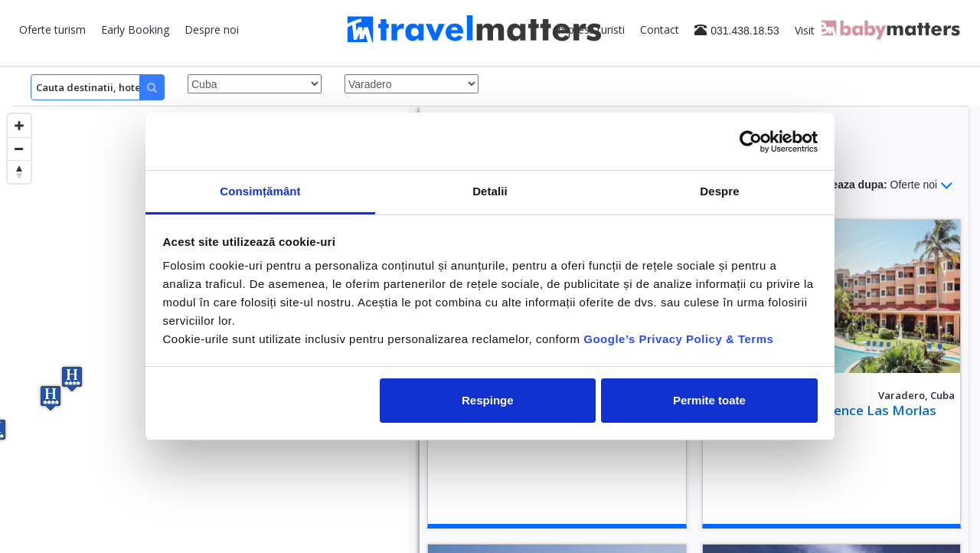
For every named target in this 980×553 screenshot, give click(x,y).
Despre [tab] (719, 191)
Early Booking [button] (135, 29)
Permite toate (709, 400)
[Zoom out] (19, 149)
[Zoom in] (19, 126)
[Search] (98, 87)
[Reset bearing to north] (19, 172)
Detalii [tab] (490, 191)
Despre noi (212, 29)
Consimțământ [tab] (260, 191)
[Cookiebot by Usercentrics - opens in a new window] (751, 142)
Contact (660, 29)
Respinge (488, 400)
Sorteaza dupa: (882, 185)
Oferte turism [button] (52, 29)
